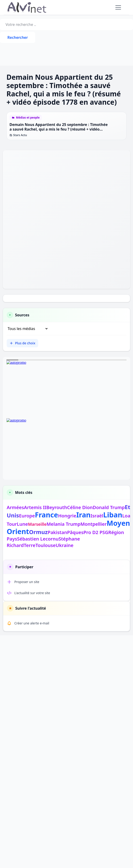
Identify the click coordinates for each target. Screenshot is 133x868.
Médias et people (28, 118)
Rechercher (18, 37)
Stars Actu (18, 135)
